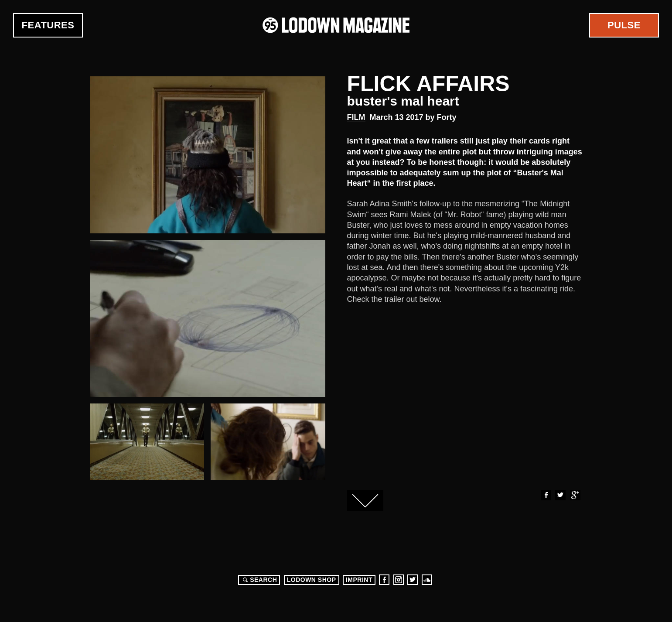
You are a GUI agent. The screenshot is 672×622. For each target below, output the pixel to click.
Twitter (560, 495)
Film (356, 117)
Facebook (546, 495)
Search (259, 580)
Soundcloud (427, 580)
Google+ (575, 495)
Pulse (624, 25)
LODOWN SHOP (312, 580)
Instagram (399, 580)
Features (48, 25)
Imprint (359, 580)
